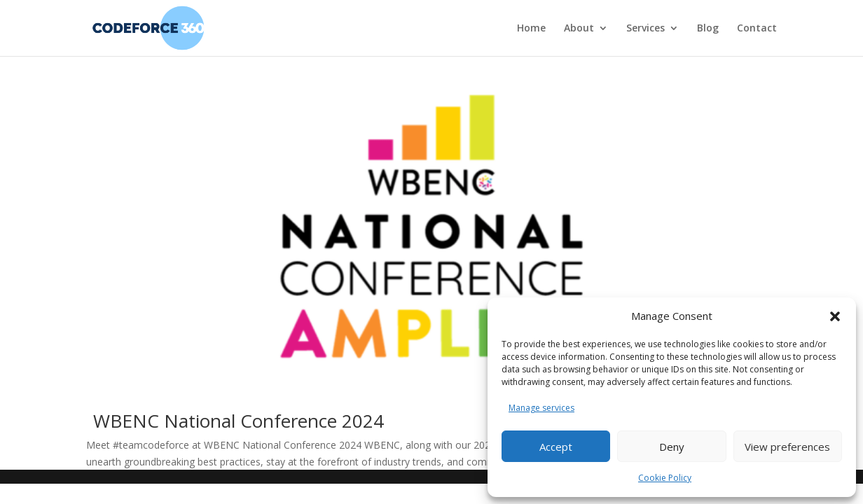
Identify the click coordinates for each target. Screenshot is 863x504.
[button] (835, 316)
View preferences (787, 447)
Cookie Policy (665, 478)
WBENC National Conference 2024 (239, 421)
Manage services (541, 408)
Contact (757, 29)
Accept (556, 447)
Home (531, 29)
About (579, 29)
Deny (672, 447)
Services (645, 29)
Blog (708, 29)
